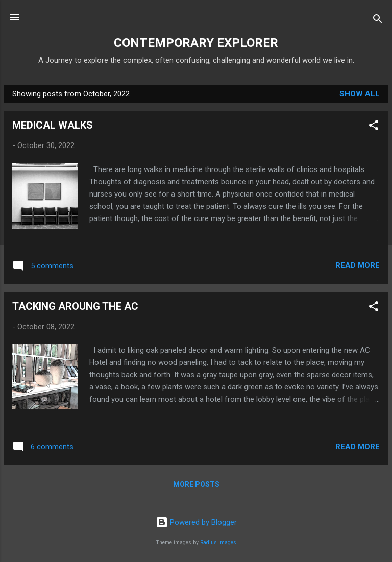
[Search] (378, 21)
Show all (360, 94)
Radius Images (218, 542)
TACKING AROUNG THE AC (75, 306)
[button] (374, 127)
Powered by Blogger (196, 522)
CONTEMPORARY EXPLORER (196, 43)
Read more (358, 265)
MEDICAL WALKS (53, 125)
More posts (196, 484)
